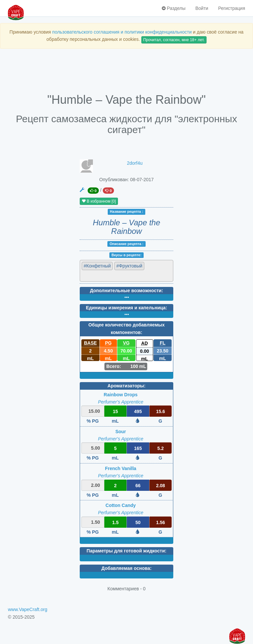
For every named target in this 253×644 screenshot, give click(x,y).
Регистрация (232, 8)
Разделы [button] (174, 8)
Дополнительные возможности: (126, 291)
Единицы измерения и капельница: (126, 308)
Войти (202, 8)
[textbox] (111, 275)
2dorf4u (135, 163)
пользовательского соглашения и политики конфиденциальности (122, 32)
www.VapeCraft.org (28, 609)
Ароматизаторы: (126, 386)
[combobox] (126, 271)
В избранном (99, 201)
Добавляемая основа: (126, 568)
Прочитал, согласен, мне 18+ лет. (174, 40)
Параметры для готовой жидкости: (126, 551)
